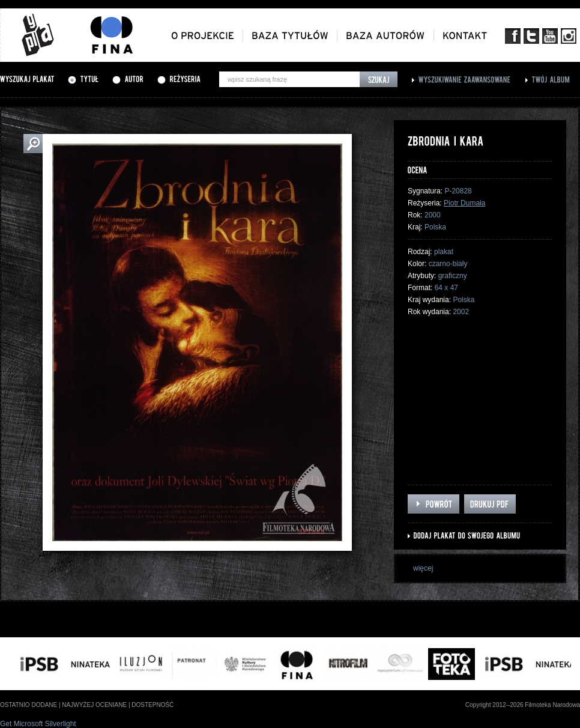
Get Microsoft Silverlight (38, 724)
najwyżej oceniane (94, 705)
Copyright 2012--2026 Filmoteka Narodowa (523, 705)
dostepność (153, 705)
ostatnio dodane (29, 705)
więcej (423, 568)
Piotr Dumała (464, 203)
